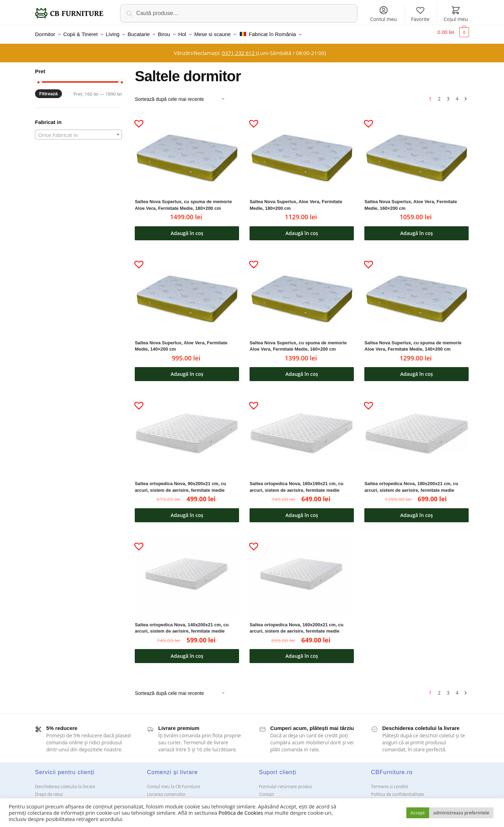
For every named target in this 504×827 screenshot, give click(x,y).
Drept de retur (49, 790)
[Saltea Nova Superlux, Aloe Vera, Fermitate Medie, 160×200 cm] (416, 147)
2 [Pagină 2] (439, 94)
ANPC (264, 798)
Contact (267, 790)
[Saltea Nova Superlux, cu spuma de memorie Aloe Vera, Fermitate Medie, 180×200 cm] (187, 147)
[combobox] (78, 130)
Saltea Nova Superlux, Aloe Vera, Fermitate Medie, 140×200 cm (181, 342)
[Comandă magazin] (182, 95)
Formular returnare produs (285, 782)
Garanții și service (52, 798)
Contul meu (384, 14)
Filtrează (48, 89)
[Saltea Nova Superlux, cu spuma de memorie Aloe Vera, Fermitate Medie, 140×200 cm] (416, 288)
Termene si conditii (390, 782)
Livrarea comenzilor (166, 790)
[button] (136, 116)
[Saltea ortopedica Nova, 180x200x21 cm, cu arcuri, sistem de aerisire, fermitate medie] (416, 429)
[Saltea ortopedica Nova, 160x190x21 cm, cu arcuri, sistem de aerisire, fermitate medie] (302, 429)
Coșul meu (456, 14)
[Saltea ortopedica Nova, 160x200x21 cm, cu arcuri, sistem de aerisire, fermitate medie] (302, 570)
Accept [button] (418, 813)
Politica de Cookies (241, 813)
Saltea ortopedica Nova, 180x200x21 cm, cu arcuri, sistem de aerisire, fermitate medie (411, 483)
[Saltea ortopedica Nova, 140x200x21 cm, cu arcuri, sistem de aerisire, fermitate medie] (187, 570)
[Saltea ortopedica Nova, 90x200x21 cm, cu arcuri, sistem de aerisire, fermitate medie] (187, 429)
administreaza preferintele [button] (461, 813)
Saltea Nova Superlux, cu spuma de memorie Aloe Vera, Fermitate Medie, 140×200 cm (413, 342)
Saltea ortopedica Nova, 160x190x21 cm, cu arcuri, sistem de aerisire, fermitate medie (296, 483)
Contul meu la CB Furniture (174, 782)
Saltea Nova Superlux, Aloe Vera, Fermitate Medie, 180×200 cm (296, 201)
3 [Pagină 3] (448, 94)
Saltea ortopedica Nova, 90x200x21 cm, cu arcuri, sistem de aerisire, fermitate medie (180, 483)
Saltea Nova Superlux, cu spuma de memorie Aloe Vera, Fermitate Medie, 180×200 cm (183, 201)
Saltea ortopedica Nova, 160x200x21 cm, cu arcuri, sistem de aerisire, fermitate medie (296, 624)
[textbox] (78, 131)
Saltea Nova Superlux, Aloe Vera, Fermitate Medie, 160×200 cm (411, 201)
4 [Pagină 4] (457, 94)
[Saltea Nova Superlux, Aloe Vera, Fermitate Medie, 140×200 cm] (187, 288)
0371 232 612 (239, 49)
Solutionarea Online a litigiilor (400, 798)
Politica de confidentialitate (397, 790)
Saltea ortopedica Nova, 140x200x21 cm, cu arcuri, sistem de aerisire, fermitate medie (182, 624)
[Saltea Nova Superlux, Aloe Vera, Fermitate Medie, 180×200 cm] (302, 147)
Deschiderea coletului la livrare (65, 782)
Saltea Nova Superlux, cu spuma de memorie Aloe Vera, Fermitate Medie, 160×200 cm (298, 342)
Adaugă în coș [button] (187, 229)
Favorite (420, 14)
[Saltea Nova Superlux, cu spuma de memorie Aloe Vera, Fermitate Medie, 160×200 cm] (302, 288)
